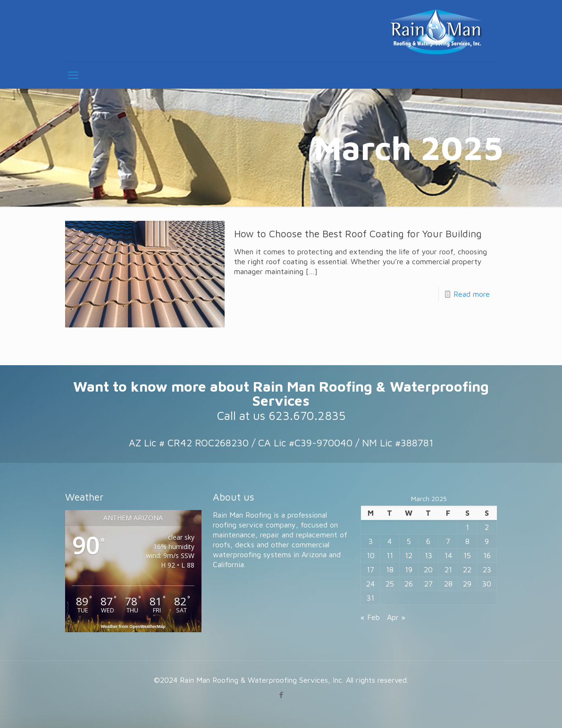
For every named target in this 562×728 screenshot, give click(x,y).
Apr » (396, 617)
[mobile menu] (73, 75)
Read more (472, 294)
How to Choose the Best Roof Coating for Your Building (358, 234)
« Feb (370, 617)
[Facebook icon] (281, 695)
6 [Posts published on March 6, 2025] (428, 541)
